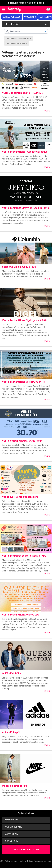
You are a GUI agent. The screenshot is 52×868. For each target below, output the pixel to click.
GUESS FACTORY (12, 673)
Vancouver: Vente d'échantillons (20, 497)
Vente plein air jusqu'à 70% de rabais (22, 441)
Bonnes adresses (12, 17)
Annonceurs (11, 834)
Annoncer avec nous (26, 849)
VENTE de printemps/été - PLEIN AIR (23, 93)
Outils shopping (13, 827)
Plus (47, 111)
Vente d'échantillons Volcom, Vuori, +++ (24, 382)
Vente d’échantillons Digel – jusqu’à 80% (24, 320)
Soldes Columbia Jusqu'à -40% (19, 267)
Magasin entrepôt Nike (15, 786)
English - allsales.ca (26, 813)
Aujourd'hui (30, 17)
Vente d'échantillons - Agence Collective (25, 152)
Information (11, 820)
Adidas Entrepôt (11, 732)
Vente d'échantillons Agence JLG (21, 615)
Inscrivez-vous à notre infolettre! (26, 3)
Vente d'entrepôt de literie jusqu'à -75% (24, 556)
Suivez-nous (11, 841)
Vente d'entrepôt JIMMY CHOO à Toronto (26, 208)
